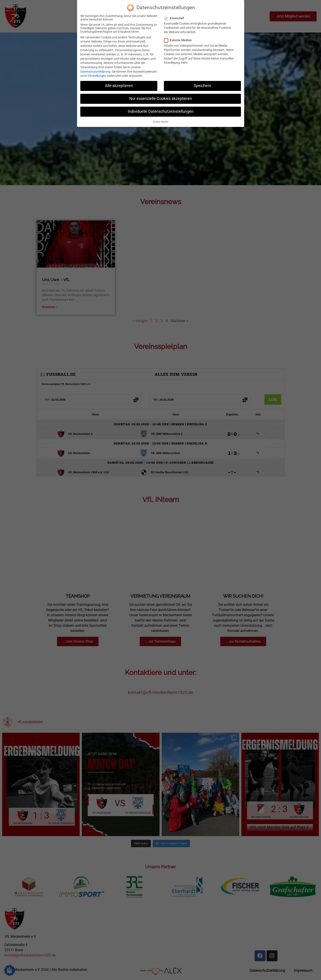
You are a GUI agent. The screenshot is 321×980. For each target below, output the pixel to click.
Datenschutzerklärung (95, 72)
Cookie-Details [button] (161, 122)
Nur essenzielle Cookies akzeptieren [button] (161, 99)
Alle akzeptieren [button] (119, 86)
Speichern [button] (202, 86)
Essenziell (175, 18)
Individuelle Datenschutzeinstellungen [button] (161, 111)
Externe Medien (179, 40)
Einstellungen (97, 76)
